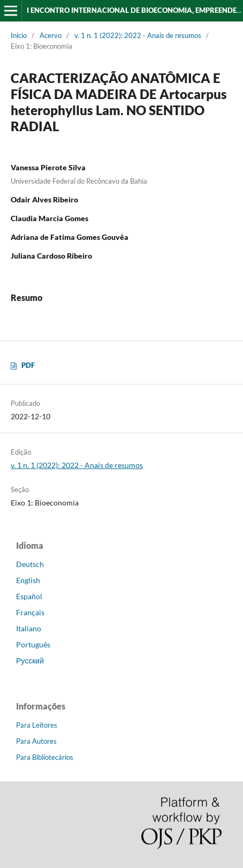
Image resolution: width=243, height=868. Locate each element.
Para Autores (36, 741)
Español (29, 596)
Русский (30, 661)
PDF (28, 365)
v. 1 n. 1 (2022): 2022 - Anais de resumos (138, 35)
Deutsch (30, 564)
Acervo (51, 35)
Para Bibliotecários (45, 757)
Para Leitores (37, 725)
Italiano (29, 628)
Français (30, 612)
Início (19, 35)
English (28, 580)
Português (33, 644)
